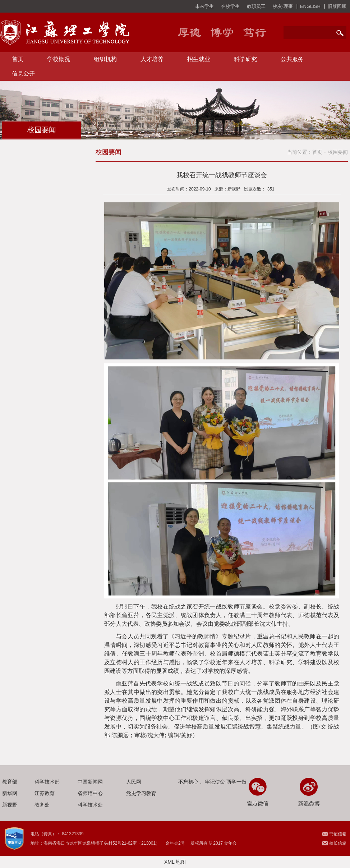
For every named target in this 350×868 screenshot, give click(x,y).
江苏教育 (45, 793)
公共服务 (292, 59)
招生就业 (199, 59)
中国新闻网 (90, 782)
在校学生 (230, 6)
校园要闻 (338, 152)
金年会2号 (175, 843)
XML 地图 (175, 862)
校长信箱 (338, 843)
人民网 (134, 782)
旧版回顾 (337, 6)
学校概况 (59, 59)
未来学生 (204, 6)
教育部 (10, 782)
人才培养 (152, 59)
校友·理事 (283, 6)
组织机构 (105, 59)
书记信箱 (338, 834)
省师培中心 (90, 793)
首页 (18, 59)
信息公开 (23, 74)
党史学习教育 (141, 793)
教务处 (42, 805)
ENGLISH (310, 6)
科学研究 (245, 59)
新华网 (10, 793)
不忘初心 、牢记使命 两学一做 (212, 782)
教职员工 (256, 6)
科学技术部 (47, 782)
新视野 (10, 805)
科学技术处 (90, 805)
